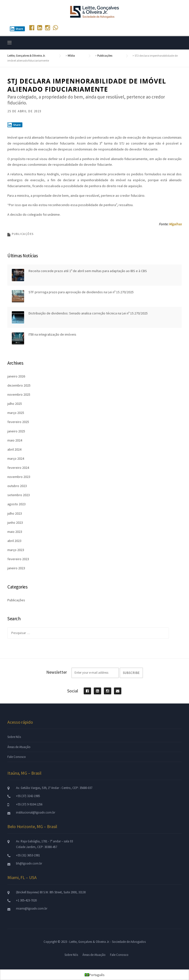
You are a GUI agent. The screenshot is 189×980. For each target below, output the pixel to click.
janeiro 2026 (16, 376)
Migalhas (175, 224)
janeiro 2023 (16, 568)
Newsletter (57, 672)
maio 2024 (15, 440)
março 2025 (16, 413)
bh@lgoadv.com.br (29, 863)
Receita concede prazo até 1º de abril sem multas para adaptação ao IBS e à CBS (88, 271)
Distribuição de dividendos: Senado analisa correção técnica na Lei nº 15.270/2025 (88, 313)
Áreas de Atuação (19, 747)
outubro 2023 (17, 486)
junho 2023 (15, 523)
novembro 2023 (19, 477)
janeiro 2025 (16, 431)
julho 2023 (15, 513)
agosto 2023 (16, 504)
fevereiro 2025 (18, 422)
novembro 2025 (19, 394)
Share (16, 29)
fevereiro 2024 (18, 468)
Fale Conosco (17, 757)
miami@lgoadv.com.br (32, 908)
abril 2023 (14, 541)
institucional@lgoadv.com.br (36, 812)
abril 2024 (14, 449)
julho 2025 (15, 404)
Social (73, 691)
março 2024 (16, 458)
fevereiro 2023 (18, 559)
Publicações (23, 234)
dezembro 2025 (19, 385)
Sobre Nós (14, 737)
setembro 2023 (19, 495)
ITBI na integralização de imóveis (52, 334)
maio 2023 (15, 532)
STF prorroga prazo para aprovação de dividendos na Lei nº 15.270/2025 (81, 292)
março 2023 (16, 550)
